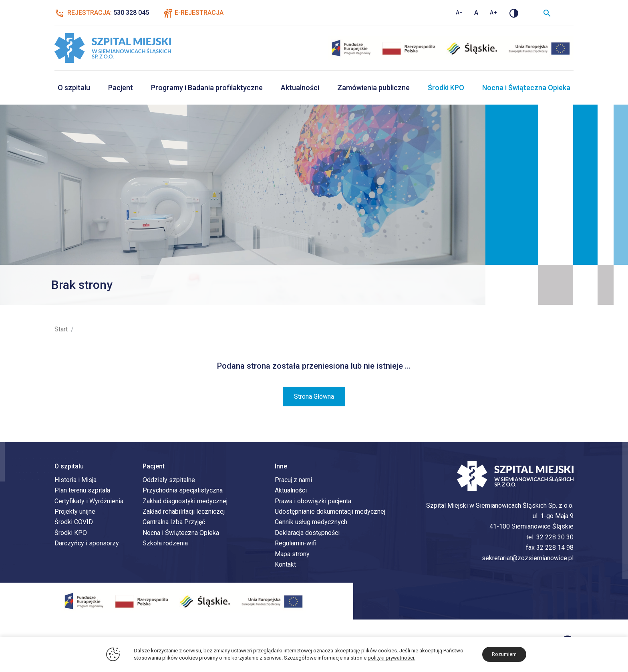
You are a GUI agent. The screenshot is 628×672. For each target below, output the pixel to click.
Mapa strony (292, 554)
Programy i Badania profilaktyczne (207, 88)
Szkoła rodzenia (165, 544)
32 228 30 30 (555, 538)
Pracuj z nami (293, 480)
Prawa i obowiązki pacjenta (313, 501)
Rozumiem (504, 654)
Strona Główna (314, 397)
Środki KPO (446, 88)
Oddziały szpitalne (169, 480)
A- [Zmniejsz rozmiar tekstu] (459, 12)
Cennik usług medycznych (311, 522)
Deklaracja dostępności (307, 533)
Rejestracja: (102, 13)
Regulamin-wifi (296, 544)
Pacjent (121, 88)
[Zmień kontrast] (514, 13)
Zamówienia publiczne (373, 88)
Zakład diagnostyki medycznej (185, 501)
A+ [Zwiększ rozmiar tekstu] (494, 12)
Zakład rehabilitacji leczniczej (184, 512)
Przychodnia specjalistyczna (183, 491)
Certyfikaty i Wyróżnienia (89, 501)
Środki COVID (74, 522)
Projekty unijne (75, 512)
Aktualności (300, 88)
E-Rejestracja (199, 13)
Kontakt (285, 565)
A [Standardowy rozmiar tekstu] (476, 13)
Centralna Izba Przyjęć (174, 522)
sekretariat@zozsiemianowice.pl (528, 558)
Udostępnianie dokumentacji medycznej (330, 512)
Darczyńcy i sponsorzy (87, 544)
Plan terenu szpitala (82, 491)
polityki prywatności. (391, 658)
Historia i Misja (75, 480)
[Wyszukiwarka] (547, 13)
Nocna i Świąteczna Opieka (526, 88)
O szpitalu (74, 88)
